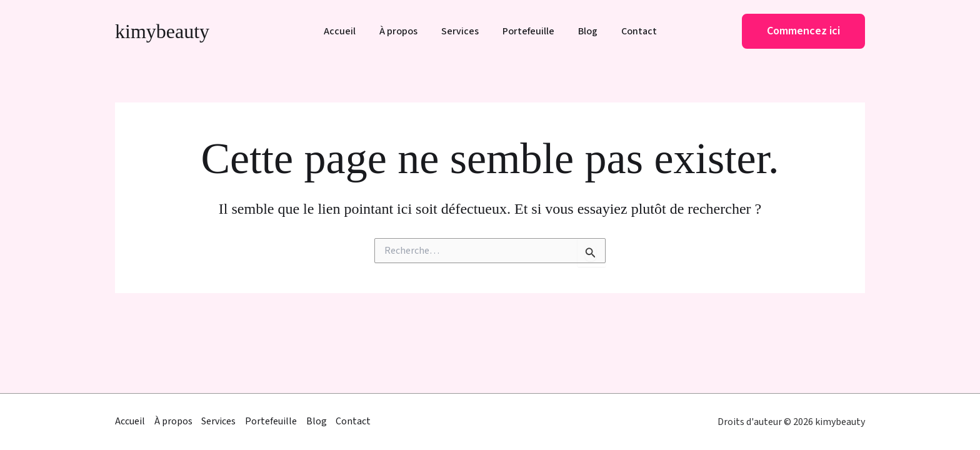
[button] (803, 31)
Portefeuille (527, 32)
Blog (582, 32)
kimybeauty (162, 31)
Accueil (349, 32)
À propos (404, 32)
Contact (630, 32)
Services (462, 32)
